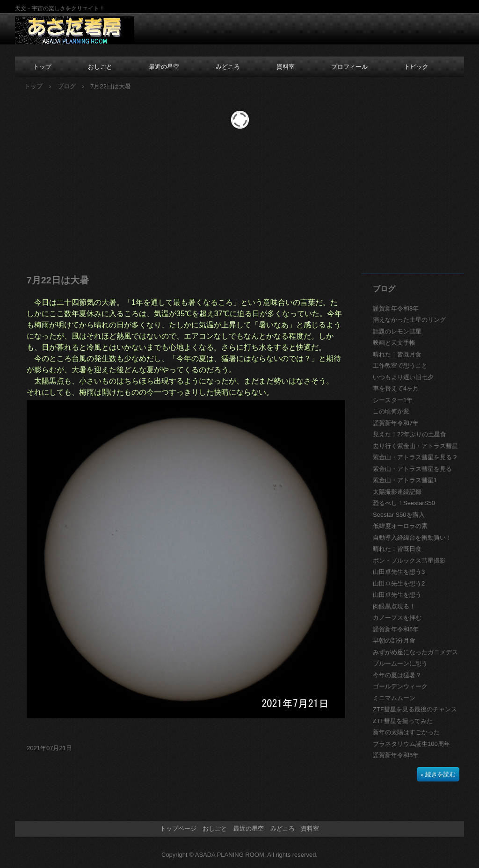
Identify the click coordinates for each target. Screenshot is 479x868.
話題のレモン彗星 (397, 331)
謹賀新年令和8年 (396, 308)
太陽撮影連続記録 (397, 492)
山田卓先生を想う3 (399, 572)
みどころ (228, 67)
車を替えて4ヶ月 (396, 388)
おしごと (100, 67)
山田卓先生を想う (397, 595)
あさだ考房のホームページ (75, 31)
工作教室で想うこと (400, 365)
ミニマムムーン (394, 698)
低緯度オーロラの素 (400, 526)
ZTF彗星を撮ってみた (403, 721)
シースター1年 (393, 400)
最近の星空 (164, 67)
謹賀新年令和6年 (396, 629)
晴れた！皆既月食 (397, 354)
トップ (42, 67)
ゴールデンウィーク (400, 686)
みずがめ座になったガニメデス (415, 652)
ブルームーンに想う (400, 663)
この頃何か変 (391, 411)
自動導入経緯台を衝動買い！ (412, 538)
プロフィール (349, 67)
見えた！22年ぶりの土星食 (410, 434)
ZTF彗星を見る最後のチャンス (415, 709)
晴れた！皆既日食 (397, 549)
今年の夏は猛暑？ (397, 675)
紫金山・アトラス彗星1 (405, 480)
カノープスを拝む (397, 618)
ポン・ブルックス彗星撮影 (409, 561)
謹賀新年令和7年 (396, 423)
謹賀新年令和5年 (396, 755)
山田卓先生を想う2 (399, 583)
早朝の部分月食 (394, 640)
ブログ (67, 86)
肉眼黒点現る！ (394, 606)
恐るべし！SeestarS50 (404, 503)
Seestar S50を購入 (399, 515)
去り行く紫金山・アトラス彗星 (415, 446)
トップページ (178, 828)
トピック (416, 67)
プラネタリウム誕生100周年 (411, 744)
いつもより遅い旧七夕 (403, 377)
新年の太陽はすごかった (406, 732)
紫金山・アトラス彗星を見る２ (415, 457)
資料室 (286, 67)
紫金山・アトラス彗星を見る (412, 469)
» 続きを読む (438, 774)
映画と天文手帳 (394, 343)
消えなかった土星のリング (409, 320)
